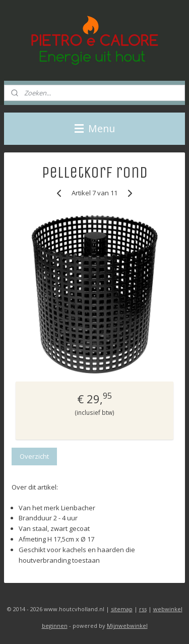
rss (143, 609)
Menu (95, 128)
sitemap (122, 609)
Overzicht (34, 456)
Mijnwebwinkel (127, 626)
